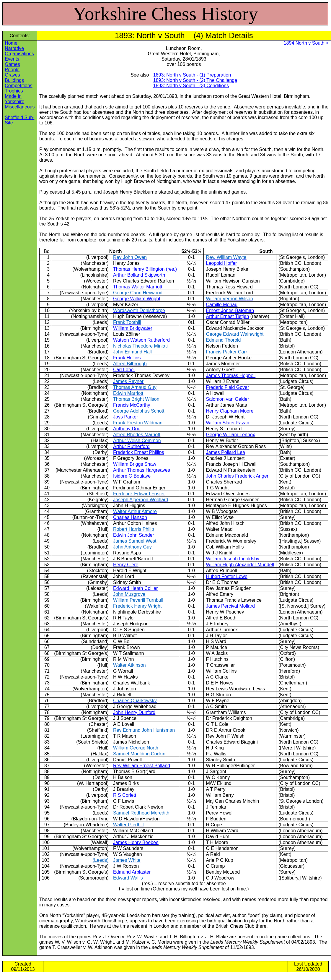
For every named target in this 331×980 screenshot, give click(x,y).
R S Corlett (125, 795)
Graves (12, 75)
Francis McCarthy (132, 405)
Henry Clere (126, 565)
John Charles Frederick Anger (237, 476)
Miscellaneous (20, 107)
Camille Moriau (222, 305)
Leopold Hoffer (221, 263)
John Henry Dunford (134, 712)
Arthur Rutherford (131, 446)
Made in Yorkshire (14, 99)
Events (12, 59)
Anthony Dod (127, 429)
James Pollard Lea (225, 452)
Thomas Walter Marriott (138, 287)
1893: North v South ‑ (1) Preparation (192, 75)
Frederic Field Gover (227, 387)
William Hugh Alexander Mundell (240, 565)
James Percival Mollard (230, 606)
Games (12, 64)
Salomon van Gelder (227, 399)
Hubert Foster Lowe (227, 576)
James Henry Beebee (136, 842)
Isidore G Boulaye (132, 476)
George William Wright (137, 299)
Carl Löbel (124, 370)
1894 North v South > (306, 43)
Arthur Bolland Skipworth (139, 275)
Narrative (14, 48)
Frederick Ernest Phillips (139, 452)
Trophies (14, 91)
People (12, 70)
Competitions (18, 86)
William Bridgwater (133, 328)
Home (11, 43)
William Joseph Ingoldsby (233, 559)
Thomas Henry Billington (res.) (145, 269)
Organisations (19, 54)
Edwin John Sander (134, 535)
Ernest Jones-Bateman (230, 310)
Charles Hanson (130, 517)
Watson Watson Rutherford (141, 340)
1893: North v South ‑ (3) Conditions (191, 86)
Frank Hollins (127, 358)
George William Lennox (230, 435)
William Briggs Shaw (135, 464)
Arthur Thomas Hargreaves (142, 470)
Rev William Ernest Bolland (142, 766)
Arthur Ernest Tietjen (227, 316)
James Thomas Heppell (231, 375)
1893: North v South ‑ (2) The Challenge (195, 80)
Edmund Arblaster (132, 872)
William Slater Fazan (228, 423)
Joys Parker (125, 417)
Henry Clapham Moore (230, 411)
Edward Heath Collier (135, 588)
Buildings (14, 80)
